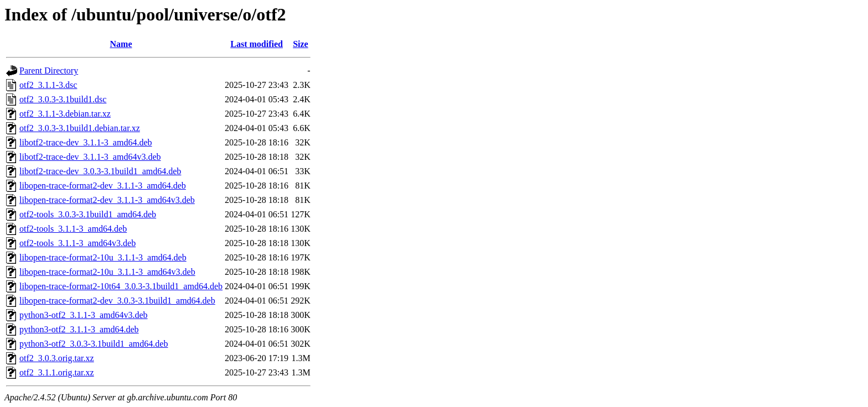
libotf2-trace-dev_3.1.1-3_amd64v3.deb (90, 157)
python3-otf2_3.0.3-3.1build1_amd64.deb (94, 344)
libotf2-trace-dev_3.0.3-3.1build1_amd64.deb (100, 171)
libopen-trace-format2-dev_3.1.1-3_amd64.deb (103, 186)
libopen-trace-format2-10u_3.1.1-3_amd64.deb (103, 257)
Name (121, 44)
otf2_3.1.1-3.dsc (48, 85)
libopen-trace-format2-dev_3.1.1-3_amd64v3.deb (107, 200)
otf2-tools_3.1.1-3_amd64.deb (73, 229)
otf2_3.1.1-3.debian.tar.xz (65, 114)
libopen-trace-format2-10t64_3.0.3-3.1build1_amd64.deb (121, 286)
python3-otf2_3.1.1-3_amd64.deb (79, 329)
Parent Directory (49, 71)
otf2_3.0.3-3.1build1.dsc (63, 99)
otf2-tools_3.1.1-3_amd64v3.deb (77, 243)
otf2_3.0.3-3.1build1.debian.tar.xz (80, 128)
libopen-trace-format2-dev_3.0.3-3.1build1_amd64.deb (117, 301)
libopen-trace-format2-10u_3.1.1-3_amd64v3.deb (107, 272)
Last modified (257, 44)
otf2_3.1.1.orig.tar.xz (57, 372)
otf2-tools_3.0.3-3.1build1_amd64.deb (88, 214)
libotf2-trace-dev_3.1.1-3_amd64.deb (86, 142)
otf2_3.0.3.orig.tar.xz (57, 358)
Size (301, 44)
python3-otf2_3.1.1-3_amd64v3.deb (84, 315)
